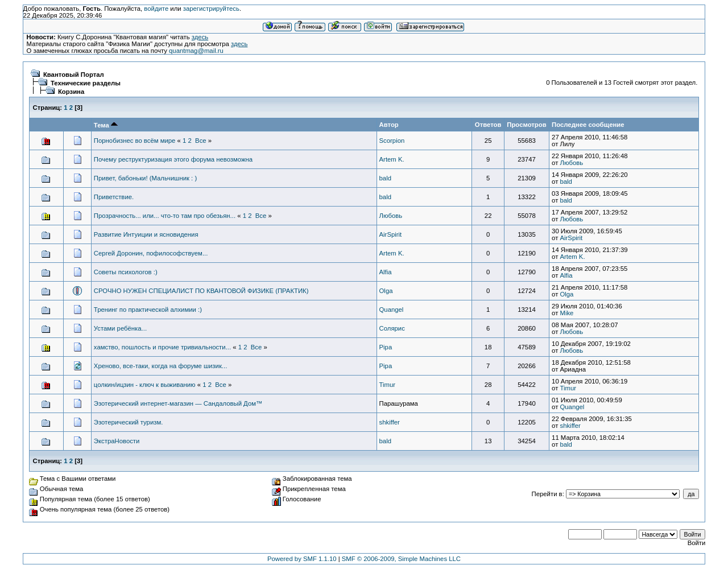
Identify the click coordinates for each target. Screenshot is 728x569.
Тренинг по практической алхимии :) (148, 310)
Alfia (386, 272)
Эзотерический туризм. (128, 422)
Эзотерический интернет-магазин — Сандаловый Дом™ (178, 403)
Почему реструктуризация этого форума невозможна (173, 159)
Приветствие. (114, 197)
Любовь (571, 163)
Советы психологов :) (126, 272)
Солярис (392, 328)
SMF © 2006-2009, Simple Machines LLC (401, 559)
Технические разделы (86, 83)
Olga (386, 291)
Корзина (71, 92)
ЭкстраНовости (117, 441)
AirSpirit (391, 234)
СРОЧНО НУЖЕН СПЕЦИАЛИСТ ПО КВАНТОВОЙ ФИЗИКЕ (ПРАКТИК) (201, 291)
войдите (156, 9)
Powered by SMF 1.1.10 (302, 559)
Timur (388, 385)
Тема (106, 125)
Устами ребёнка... (120, 328)
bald (385, 178)
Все (201, 141)
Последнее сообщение (588, 125)
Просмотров (526, 125)
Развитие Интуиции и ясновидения (146, 234)
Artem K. (392, 159)
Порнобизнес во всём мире (135, 141)
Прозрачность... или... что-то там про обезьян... (165, 216)
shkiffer (390, 422)
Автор (389, 125)
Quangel (392, 310)
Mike (566, 313)
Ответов (488, 125)
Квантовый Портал (74, 75)
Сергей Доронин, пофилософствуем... (151, 253)
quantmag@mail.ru (196, 51)
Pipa (386, 347)
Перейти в (547, 494)
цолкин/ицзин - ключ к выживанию (145, 385)
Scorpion (392, 141)
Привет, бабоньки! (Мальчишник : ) (145, 178)
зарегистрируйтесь (211, 9)
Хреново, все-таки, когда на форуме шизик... (160, 366)
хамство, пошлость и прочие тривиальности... (162, 347)
